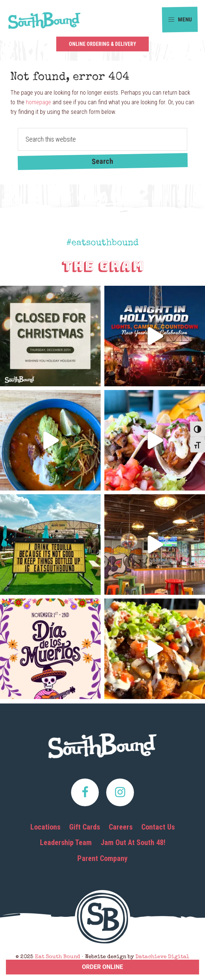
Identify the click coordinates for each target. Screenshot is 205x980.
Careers (121, 827)
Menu (180, 20)
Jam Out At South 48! (133, 842)
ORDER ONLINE (103, 967)
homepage (38, 102)
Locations (45, 827)
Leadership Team (66, 842)
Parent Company (102, 858)
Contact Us (158, 827)
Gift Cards (85, 827)
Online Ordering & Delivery (102, 44)
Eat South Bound (44, 23)
